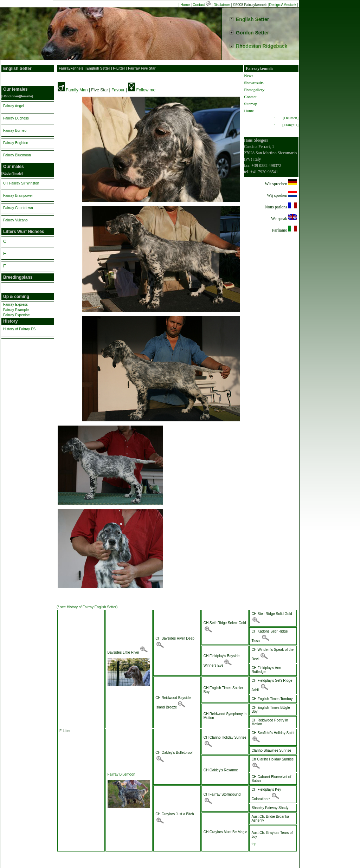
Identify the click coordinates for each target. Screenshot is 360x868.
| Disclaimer (221, 5)
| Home (184, 5)
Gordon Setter (252, 33)
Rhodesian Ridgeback (262, 46)
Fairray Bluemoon (121, 774)
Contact (202, 5)
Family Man (77, 90)
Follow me (146, 90)
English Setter (252, 19)
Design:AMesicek (283, 5)
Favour (118, 90)
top (254, 844)
